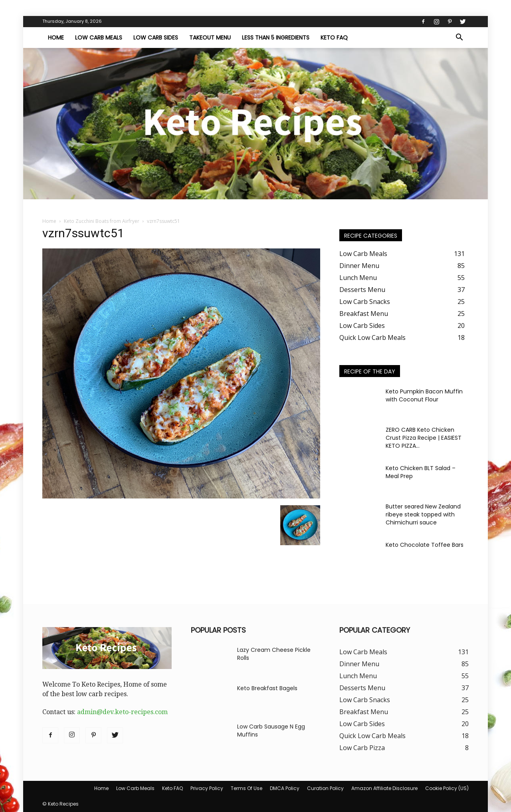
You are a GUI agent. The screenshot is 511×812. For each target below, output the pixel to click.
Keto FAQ (334, 38)
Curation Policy (325, 788)
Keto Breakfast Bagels (267, 688)
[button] (459, 38)
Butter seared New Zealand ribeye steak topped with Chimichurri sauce (423, 514)
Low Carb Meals (99, 38)
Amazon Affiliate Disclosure (384, 788)
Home (56, 38)
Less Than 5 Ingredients (276, 38)
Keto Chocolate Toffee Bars (425, 545)
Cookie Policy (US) (447, 788)
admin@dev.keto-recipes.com (122, 712)
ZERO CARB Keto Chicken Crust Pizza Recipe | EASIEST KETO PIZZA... (424, 438)
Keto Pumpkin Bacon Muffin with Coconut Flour (424, 395)
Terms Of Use (247, 788)
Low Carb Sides (156, 38)
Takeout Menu (210, 38)
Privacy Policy (207, 788)
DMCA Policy (285, 788)
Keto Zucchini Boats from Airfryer (102, 221)
